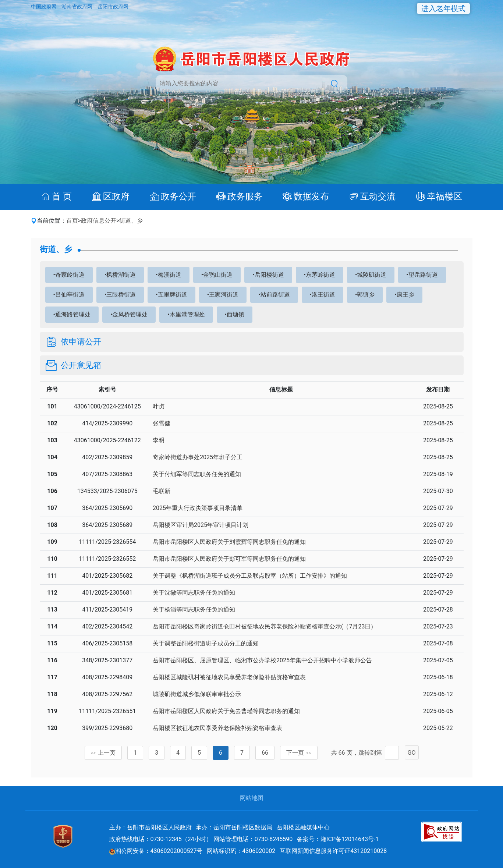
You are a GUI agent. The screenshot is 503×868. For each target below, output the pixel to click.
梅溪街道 (170, 275)
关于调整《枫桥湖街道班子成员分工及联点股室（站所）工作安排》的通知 (250, 576)
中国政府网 (44, 7)
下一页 (299, 753)
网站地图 (252, 798)
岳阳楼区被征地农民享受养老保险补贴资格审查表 (217, 728)
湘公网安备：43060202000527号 (156, 851)
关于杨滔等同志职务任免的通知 (194, 610)
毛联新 (162, 491)
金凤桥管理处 (130, 314)
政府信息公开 (99, 221)
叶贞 (159, 406)
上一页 (103, 753)
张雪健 (162, 423)
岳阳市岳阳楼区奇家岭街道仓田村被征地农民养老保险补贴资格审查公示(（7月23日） (265, 626)
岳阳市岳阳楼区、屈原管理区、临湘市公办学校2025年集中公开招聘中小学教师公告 (262, 660)
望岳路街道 (423, 275)
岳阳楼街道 (269, 275)
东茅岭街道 (320, 275)
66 (265, 753)
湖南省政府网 (77, 7)
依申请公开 (81, 342)
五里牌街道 (173, 295)
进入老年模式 (443, 8)
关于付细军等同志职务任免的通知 (197, 474)
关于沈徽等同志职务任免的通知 (194, 593)
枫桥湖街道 (121, 275)
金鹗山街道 (218, 275)
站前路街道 (275, 295)
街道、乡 (131, 221)
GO (412, 753)
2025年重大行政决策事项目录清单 (198, 508)
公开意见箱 (81, 365)
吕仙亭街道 (70, 295)
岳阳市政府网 (113, 7)
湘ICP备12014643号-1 (350, 839)
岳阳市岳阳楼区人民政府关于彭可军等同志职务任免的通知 (229, 559)
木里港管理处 (187, 314)
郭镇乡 (366, 295)
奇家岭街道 (70, 275)
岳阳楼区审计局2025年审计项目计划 (201, 525)
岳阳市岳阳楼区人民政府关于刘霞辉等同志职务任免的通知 (229, 542)
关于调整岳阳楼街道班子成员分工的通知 (206, 643)
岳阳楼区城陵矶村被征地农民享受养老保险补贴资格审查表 (229, 677)
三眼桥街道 (121, 295)
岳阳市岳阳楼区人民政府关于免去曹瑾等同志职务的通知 (226, 711)
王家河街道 (224, 295)
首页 (72, 221)
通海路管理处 (73, 314)
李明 (159, 440)
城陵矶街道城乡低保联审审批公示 (197, 694)
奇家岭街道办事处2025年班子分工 (198, 457)
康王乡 (405, 295)
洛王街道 (323, 295)
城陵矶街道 (372, 275)
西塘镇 (235, 314)
